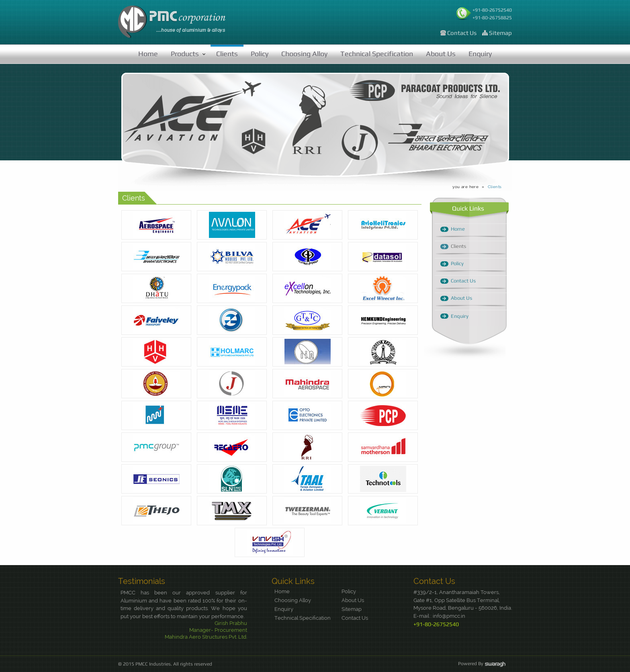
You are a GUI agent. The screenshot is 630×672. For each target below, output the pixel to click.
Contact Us (462, 33)
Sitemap (500, 33)
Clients (227, 54)
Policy (260, 54)
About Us (441, 54)
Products (185, 54)
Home (148, 54)
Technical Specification (377, 54)
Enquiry (480, 54)
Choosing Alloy (304, 54)
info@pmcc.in (449, 616)
